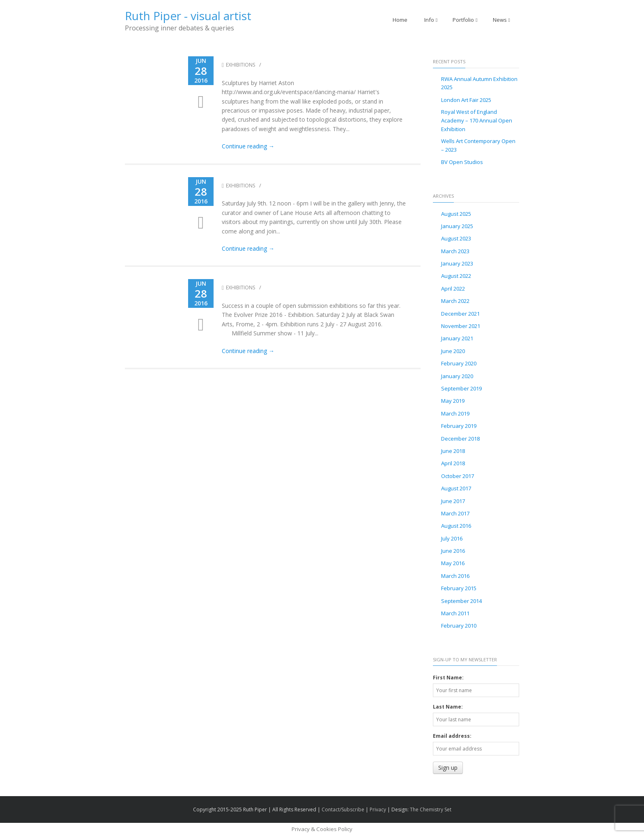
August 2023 (456, 238)
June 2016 (453, 551)
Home (400, 20)
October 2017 (458, 476)
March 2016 (455, 576)
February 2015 (459, 588)
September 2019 (461, 388)
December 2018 (460, 439)
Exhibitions (238, 65)
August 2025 (456, 214)
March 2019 (455, 413)
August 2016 (456, 526)
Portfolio (465, 20)
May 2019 (453, 401)
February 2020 (459, 363)
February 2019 (459, 426)
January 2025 (457, 226)
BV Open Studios (462, 162)
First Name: (448, 678)
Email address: (452, 736)
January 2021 (457, 338)
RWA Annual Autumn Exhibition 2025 (479, 83)
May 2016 (453, 563)
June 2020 (453, 351)
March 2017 (455, 513)
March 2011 (455, 613)
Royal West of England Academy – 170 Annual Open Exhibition (477, 120)
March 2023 (455, 251)
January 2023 (457, 263)
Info (431, 20)
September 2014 (461, 601)
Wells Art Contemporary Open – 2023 (478, 145)
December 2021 (460, 314)
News (501, 20)
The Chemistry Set (431, 809)
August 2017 (456, 488)
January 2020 (457, 376)
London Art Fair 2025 (466, 100)
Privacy (378, 809)
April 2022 (453, 289)
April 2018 (453, 463)
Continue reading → (248, 146)
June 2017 (453, 501)
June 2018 (453, 451)
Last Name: (448, 707)
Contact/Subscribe (343, 809)
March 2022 (455, 301)
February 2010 (459, 626)
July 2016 (452, 538)
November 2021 (461, 326)
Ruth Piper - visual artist (188, 16)
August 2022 (456, 276)
